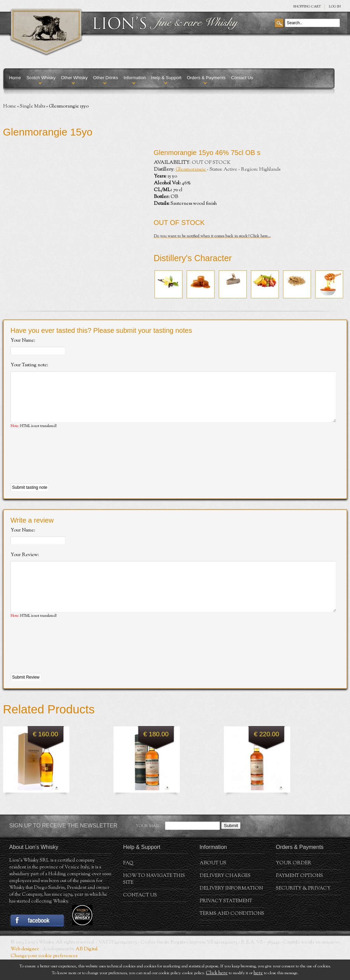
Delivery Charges (225, 896)
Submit (231, 846)
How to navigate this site (154, 900)
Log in (335, 7)
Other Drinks (105, 78)
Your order (294, 884)
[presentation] (63, 467)
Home (15, 78)
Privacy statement (226, 922)
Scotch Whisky (41, 78)
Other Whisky (74, 78)
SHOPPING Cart (307, 7)
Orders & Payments (206, 78)
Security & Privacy (303, 909)
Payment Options (299, 896)
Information (134, 78)
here (258, 973)
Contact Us (242, 78)
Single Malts (32, 106)
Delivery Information (231, 909)
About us (213, 884)
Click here (217, 973)
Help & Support (166, 78)
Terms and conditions (232, 934)
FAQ (128, 884)
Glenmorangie (191, 170)
